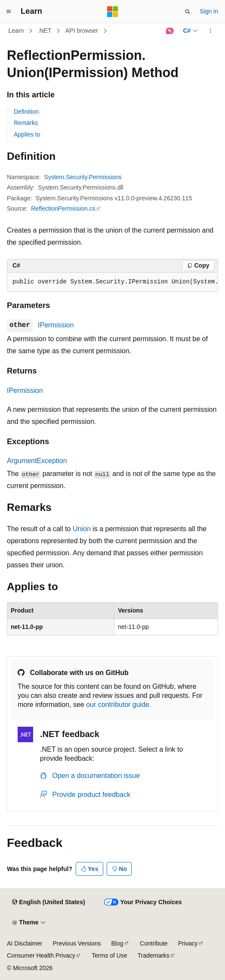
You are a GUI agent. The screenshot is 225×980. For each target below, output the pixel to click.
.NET (45, 31)
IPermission (56, 325)
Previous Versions (77, 943)
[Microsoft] (113, 12)
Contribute (154, 943)
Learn (16, 31)
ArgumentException (37, 461)
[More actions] (211, 31)
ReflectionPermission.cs (63, 208)
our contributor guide (118, 705)
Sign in (209, 11)
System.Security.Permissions (83, 177)
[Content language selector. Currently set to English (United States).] (48, 902)
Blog (117, 943)
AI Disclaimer (25, 943)
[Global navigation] (9, 12)
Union (82, 529)
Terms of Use (109, 955)
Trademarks (154, 955)
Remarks (26, 123)
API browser (82, 31)
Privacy (188, 943)
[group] (112, 282)
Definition (26, 112)
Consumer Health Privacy (41, 955)
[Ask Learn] (170, 31)
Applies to (27, 134)
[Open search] (188, 12)
